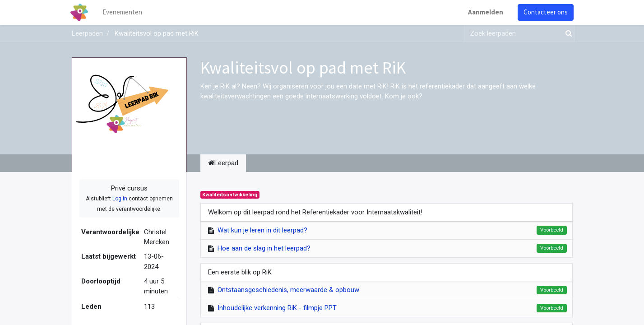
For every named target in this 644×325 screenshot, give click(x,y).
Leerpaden (87, 33)
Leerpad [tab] (223, 163)
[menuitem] (123, 12)
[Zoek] (567, 34)
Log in (120, 199)
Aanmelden (485, 12)
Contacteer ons (545, 12)
